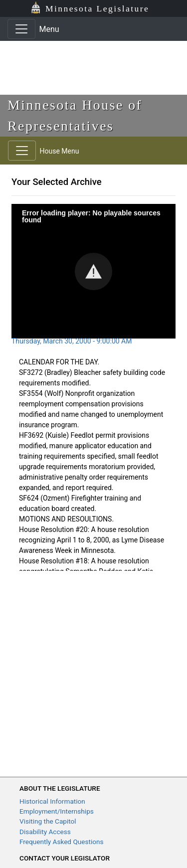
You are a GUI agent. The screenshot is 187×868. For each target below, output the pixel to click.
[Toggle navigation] (21, 29)
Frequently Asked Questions (62, 842)
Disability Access (45, 832)
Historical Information (52, 801)
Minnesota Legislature (97, 8)
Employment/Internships (57, 811)
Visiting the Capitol (48, 821)
